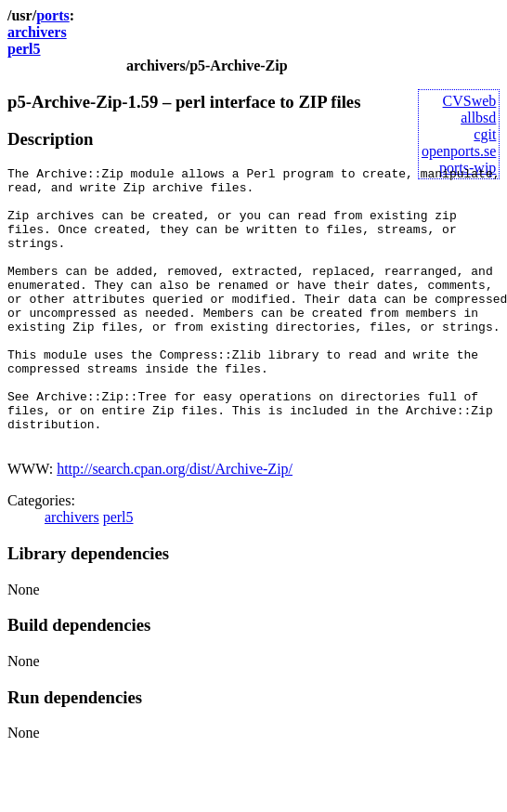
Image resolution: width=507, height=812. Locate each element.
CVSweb (470, 101)
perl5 (24, 49)
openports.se (459, 151)
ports (53, 15)
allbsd (478, 118)
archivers (37, 32)
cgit (485, 134)
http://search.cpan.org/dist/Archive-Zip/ (175, 524)
